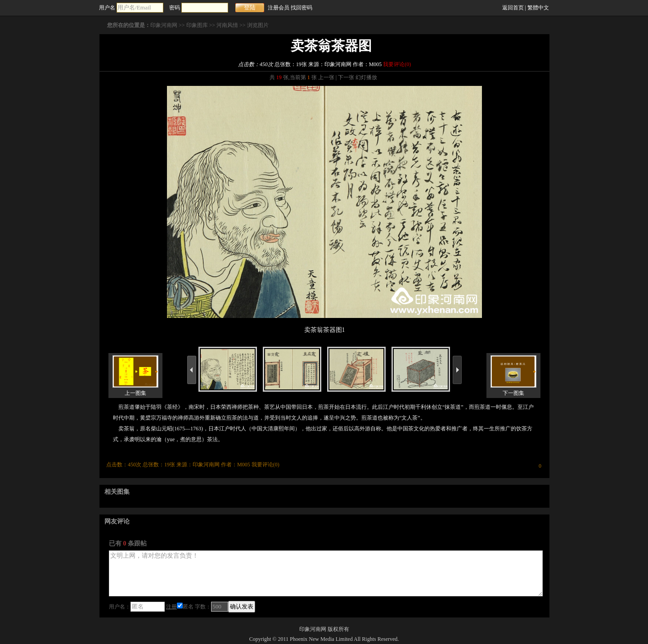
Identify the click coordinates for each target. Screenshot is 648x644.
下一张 (346, 77)
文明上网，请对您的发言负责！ (326, 573)
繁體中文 (538, 8)
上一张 (326, 77)
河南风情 (227, 25)
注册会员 (279, 8)
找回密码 (301, 8)
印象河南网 (164, 25)
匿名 (185, 607)
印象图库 (197, 25)
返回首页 (513, 8)
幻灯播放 (366, 77)
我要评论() (397, 64)
